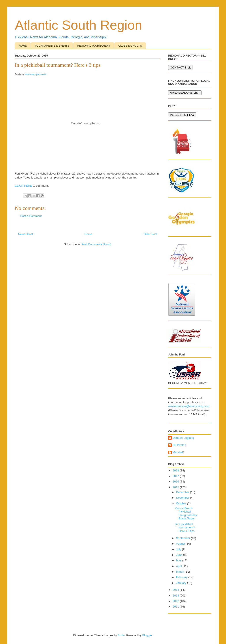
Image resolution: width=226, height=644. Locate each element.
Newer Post (25, 234)
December (183, 492)
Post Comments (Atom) (96, 244)
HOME (23, 46)
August (181, 544)
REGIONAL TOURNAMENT (94, 46)
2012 (176, 601)
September (184, 538)
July (179, 549)
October (182, 503)
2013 (176, 596)
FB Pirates (179, 445)
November (183, 498)
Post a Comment (31, 216)
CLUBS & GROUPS (130, 46)
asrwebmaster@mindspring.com (189, 406)
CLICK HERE (23, 186)
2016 (176, 482)
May (179, 560)
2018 (176, 470)
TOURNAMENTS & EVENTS (52, 46)
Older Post (150, 234)
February (182, 577)
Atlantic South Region (78, 25)
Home (88, 234)
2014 (176, 590)
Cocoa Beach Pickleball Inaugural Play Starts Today (186, 513)
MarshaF (178, 452)
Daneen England (183, 438)
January (182, 583)
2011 (176, 607)
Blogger (147, 635)
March (181, 572)
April (179, 566)
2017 (176, 476)
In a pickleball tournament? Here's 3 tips (185, 528)
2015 (176, 487)
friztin (121, 635)
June (180, 555)
